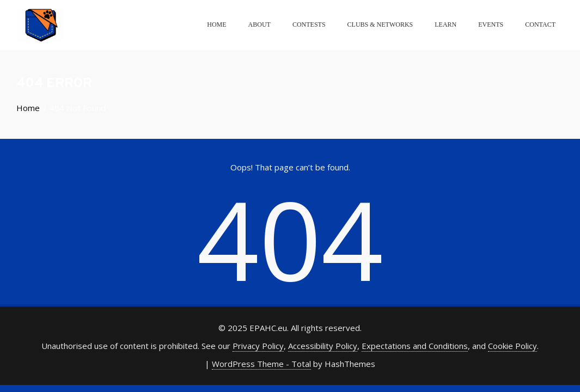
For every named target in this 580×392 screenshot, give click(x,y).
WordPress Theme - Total (261, 364)
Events (491, 24)
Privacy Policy (258, 346)
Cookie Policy (512, 346)
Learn (445, 24)
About (260, 24)
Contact (540, 24)
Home (216, 24)
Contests (309, 24)
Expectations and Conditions (415, 346)
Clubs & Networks (380, 24)
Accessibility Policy (323, 346)
